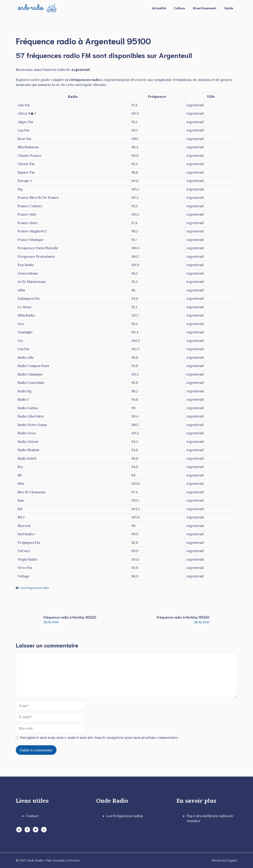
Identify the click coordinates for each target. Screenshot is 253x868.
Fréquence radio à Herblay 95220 (70, 617)
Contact (32, 816)
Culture (179, 8)
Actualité (159, 8)
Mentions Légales (224, 860)
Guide (229, 8)
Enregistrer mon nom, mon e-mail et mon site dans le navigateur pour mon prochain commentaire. (100, 738)
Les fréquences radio (35, 588)
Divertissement (205, 8)
